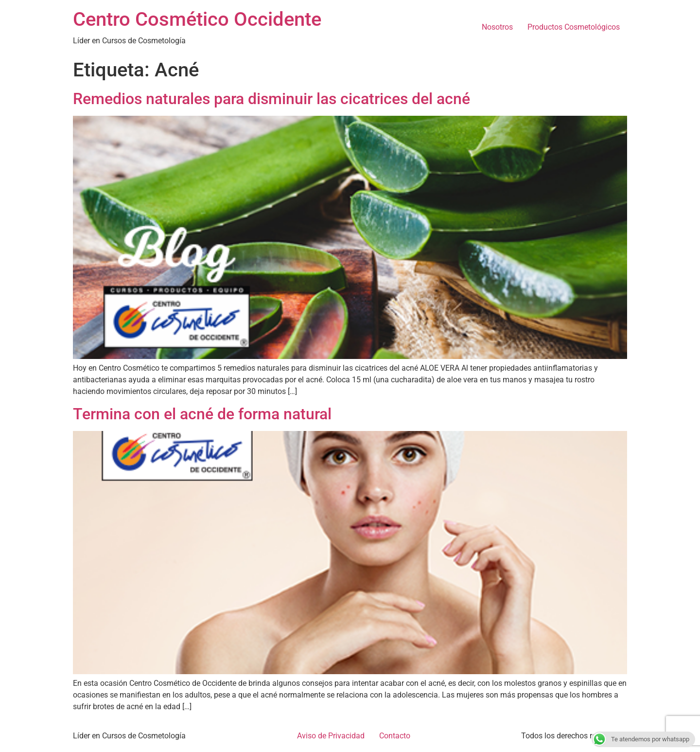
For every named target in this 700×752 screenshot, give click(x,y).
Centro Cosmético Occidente (197, 19)
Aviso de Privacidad (331, 736)
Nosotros (497, 27)
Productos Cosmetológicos (574, 27)
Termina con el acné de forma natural (202, 414)
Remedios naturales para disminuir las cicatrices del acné (271, 99)
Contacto (395, 736)
